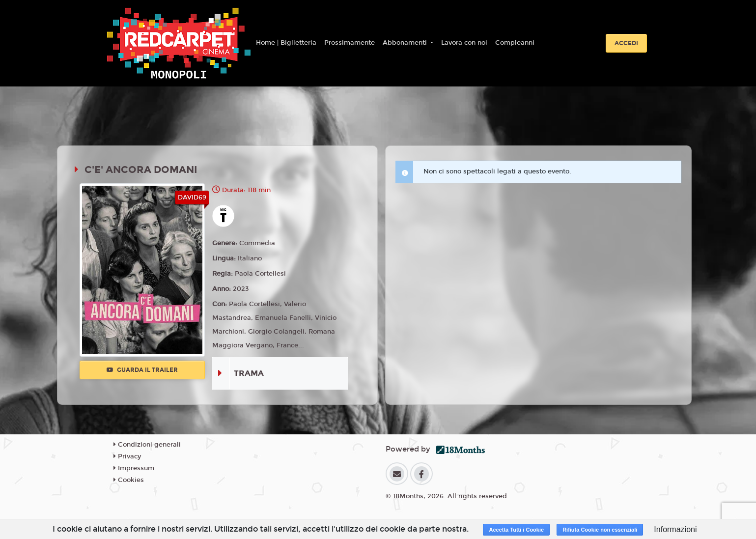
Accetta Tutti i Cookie (516, 530)
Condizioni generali (147, 445)
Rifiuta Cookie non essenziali (600, 530)
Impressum (134, 468)
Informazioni (675, 529)
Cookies (129, 480)
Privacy (127, 456)
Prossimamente (350, 43)
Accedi (626, 43)
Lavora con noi (464, 43)
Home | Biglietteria (286, 43)
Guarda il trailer (142, 370)
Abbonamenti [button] (406, 43)
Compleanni (515, 43)
